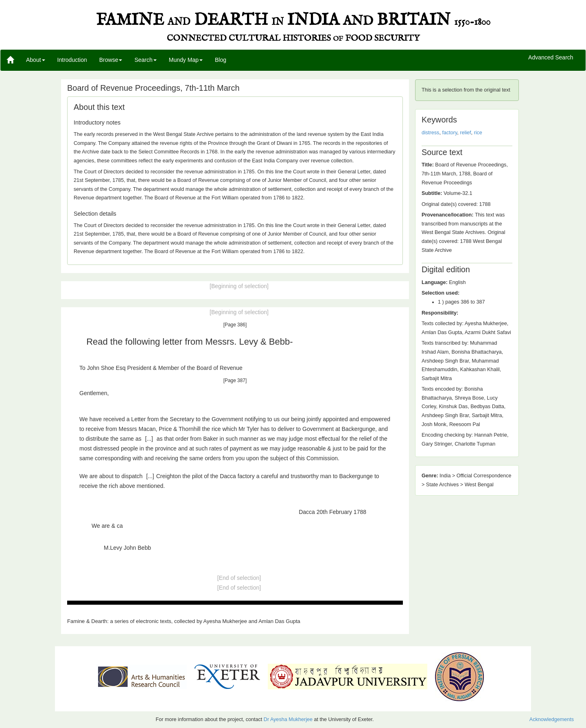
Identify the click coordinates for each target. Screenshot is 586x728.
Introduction (72, 60)
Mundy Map (186, 60)
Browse (111, 60)
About (36, 60)
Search (145, 60)
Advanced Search (551, 58)
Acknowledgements (552, 719)
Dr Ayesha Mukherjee (288, 719)
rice (478, 133)
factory (449, 133)
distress (430, 133)
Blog (221, 60)
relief (465, 133)
